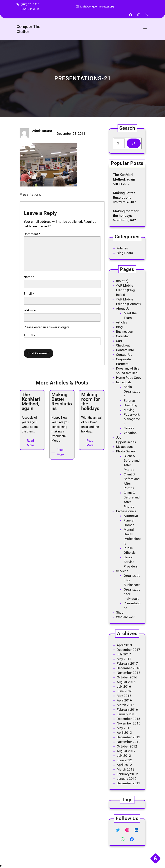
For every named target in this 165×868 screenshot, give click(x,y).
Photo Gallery (126, 451)
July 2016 (124, 686)
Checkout (123, 345)
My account (124, 447)
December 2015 (129, 719)
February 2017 (127, 663)
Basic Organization (132, 391)
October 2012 (127, 746)
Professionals (126, 511)
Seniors (129, 428)
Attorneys (131, 516)
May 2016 (124, 696)
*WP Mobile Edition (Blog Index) (125, 290)
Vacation (130, 433)
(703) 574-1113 (30, 4)
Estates (129, 401)
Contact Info (125, 350)
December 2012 (129, 737)
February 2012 (127, 774)
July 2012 (124, 756)
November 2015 (129, 723)
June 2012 (124, 760)
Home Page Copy (129, 378)
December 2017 (129, 650)
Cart (119, 341)
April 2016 (124, 700)
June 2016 (124, 691)
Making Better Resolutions (124, 195)
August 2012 (126, 751)
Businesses (124, 332)
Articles (122, 248)
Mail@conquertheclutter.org (97, 7)
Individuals (124, 382)
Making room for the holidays (126, 213)
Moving (129, 410)
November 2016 (129, 673)
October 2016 (127, 677)
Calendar (122, 336)
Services (122, 571)
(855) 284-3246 (30, 9)
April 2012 (124, 765)
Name (29, 277)
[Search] (134, 143)
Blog (119, 327)
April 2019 (124, 645)
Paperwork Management (132, 419)
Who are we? (125, 617)
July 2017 (124, 654)
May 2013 (124, 728)
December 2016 (129, 668)
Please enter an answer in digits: (47, 327)
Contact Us (124, 355)
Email (29, 294)
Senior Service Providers (131, 562)
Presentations (30, 194)
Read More (32, 443)
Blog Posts (125, 253)
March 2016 (126, 705)
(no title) (122, 281)
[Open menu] (145, 29)
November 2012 (129, 742)
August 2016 (126, 682)
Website (30, 310)
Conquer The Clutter (28, 29)
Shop (120, 612)
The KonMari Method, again (124, 177)
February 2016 (127, 710)
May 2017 (124, 659)
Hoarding (130, 405)
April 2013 (124, 733)
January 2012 (127, 779)
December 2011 (129, 783)
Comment (32, 234)
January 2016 (127, 714)
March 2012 (126, 769)
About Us (123, 309)
